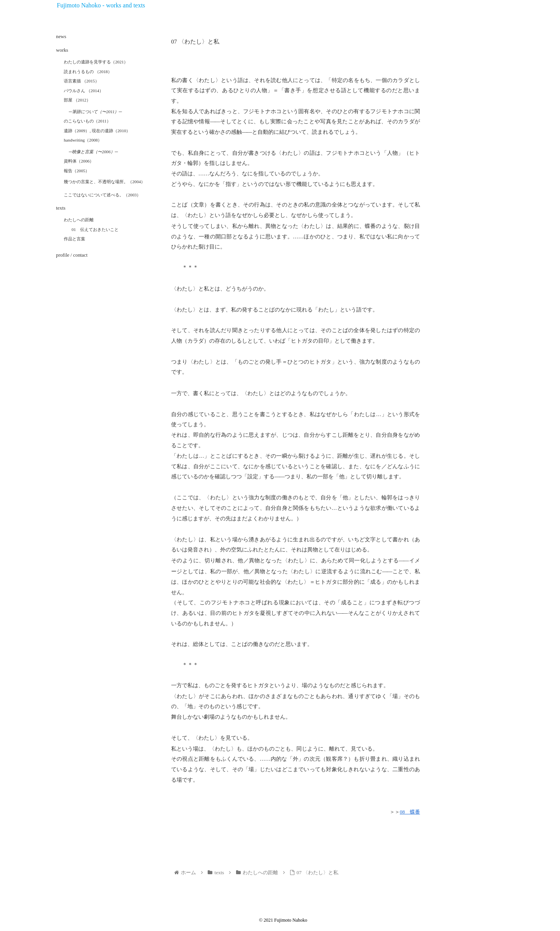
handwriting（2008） (83, 140)
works (62, 50)
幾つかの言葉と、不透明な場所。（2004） (104, 182)
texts (61, 208)
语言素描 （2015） (81, 81)
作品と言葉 (74, 239)
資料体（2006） (79, 161)
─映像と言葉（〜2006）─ (93, 152)
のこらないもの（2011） (87, 121)
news (61, 37)
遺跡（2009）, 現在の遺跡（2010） (97, 131)
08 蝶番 (410, 812)
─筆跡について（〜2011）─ (95, 112)
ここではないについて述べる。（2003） (102, 195)
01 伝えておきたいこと (95, 229)
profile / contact (72, 255)
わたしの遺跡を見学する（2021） (96, 62)
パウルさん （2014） (84, 91)
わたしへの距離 (79, 220)
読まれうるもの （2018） (88, 72)
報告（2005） (77, 171)
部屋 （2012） (77, 100)
